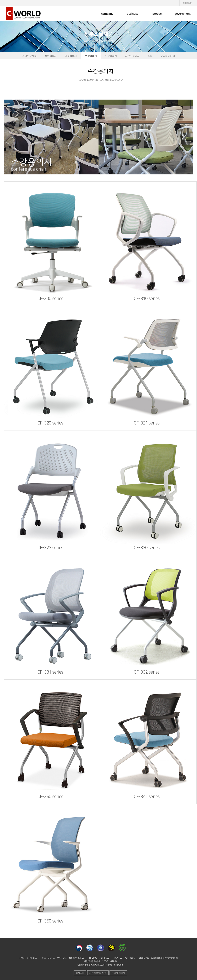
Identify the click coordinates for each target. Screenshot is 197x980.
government (183, 14)
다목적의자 (71, 56)
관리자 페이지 (118, 973)
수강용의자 (91, 56)
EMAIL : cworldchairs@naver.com (158, 958)
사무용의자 (111, 56)
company (107, 14)
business (132, 14)
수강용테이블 (168, 56)
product (157, 14)
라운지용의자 (132, 56)
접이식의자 (51, 56)
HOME (187, 3)
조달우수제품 (29, 56)
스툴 (150, 56)
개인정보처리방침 (98, 973)
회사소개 (80, 973)
